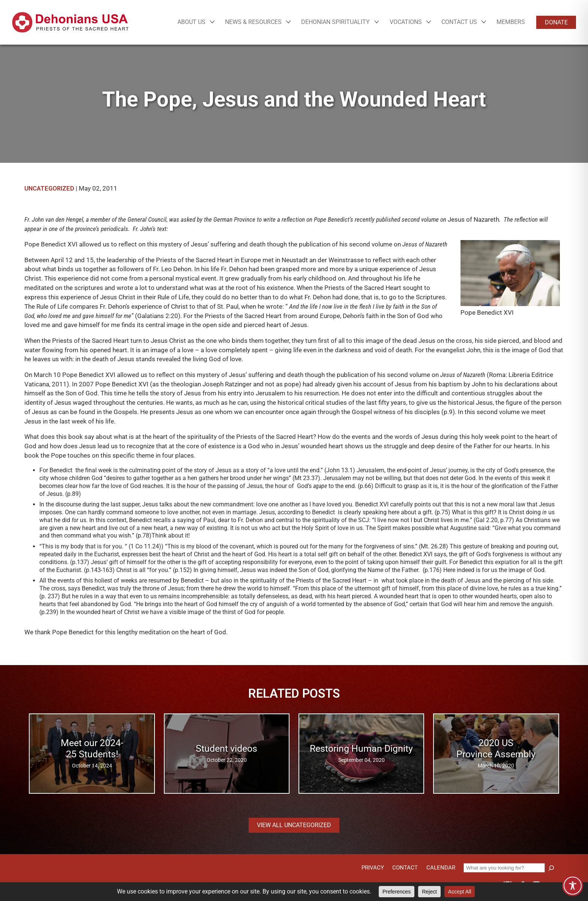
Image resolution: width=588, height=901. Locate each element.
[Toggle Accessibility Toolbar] (573, 886)
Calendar (441, 868)
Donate (556, 22)
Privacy (373, 868)
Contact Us (459, 22)
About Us (191, 22)
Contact (405, 868)
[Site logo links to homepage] (70, 22)
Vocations (406, 22)
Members (511, 22)
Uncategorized (49, 188)
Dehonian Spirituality (335, 22)
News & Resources (253, 22)
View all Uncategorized (294, 825)
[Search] (551, 868)
